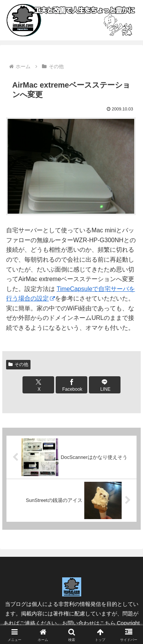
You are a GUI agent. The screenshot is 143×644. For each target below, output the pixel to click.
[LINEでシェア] (104, 385)
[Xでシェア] (38, 385)
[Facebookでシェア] (71, 385)
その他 (18, 364)
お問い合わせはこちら (89, 623)
